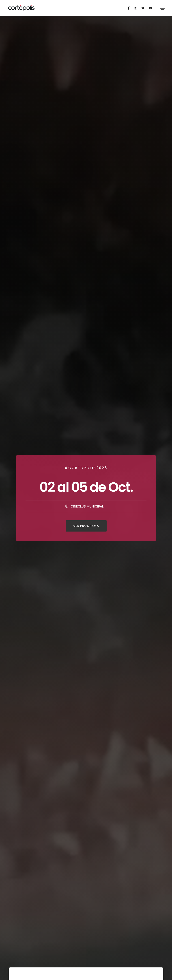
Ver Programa (86, 526)
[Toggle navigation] (163, 8)
